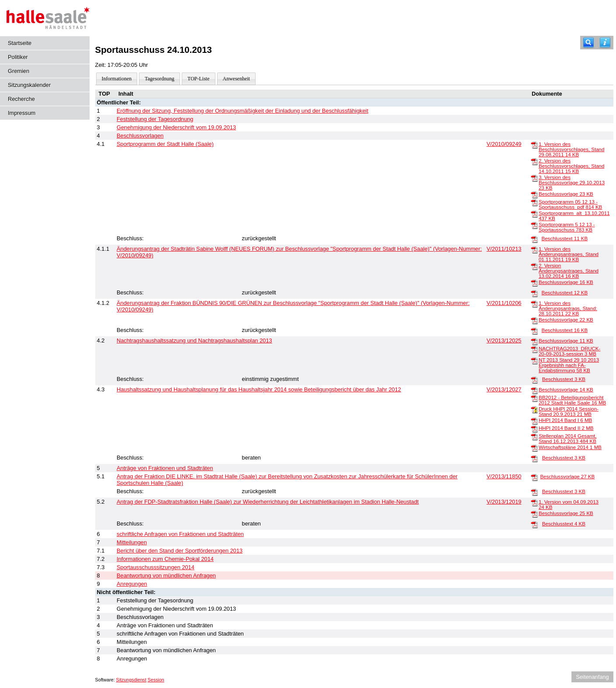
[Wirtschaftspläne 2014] (534, 448)
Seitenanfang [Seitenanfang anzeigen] (592, 677)
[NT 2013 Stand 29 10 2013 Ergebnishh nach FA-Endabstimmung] (534, 360)
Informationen (117, 79)
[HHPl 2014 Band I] (534, 421)
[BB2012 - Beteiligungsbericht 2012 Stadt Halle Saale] (534, 398)
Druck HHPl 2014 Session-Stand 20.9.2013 (569, 411)
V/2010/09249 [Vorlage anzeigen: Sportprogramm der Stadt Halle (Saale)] (504, 144)
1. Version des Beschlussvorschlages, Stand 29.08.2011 (571, 149)
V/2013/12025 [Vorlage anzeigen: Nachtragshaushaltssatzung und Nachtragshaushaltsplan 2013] (504, 341)
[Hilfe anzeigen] (605, 43)
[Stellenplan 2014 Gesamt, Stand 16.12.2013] (534, 436)
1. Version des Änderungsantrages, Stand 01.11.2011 (569, 254)
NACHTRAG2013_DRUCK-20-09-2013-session (569, 351)
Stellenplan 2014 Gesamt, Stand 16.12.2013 (568, 439)
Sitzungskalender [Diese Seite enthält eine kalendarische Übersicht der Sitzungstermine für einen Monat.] (29, 85)
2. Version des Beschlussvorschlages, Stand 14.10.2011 (571, 166)
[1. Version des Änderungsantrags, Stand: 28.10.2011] (534, 304)
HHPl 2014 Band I (565, 420)
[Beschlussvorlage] (534, 194)
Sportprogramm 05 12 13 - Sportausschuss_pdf (570, 204)
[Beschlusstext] (534, 239)
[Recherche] (588, 43)
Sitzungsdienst (131, 680)
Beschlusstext (564, 239)
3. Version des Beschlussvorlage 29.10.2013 (572, 183)
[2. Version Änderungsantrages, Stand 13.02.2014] (534, 266)
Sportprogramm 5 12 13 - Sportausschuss (567, 227)
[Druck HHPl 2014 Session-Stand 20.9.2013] (534, 409)
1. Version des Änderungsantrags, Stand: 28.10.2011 (568, 308)
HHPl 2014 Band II (566, 428)
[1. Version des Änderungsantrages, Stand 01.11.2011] (534, 249)
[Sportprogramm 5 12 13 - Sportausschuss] (534, 225)
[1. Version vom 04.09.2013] (534, 502)
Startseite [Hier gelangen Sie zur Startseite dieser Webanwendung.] (20, 43)
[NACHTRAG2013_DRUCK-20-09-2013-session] (534, 349)
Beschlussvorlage (566, 194)
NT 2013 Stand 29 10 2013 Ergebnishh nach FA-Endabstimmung (569, 365)
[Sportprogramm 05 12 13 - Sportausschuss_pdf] (534, 202)
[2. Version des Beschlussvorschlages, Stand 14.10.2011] (534, 161)
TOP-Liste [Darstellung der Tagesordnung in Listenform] (198, 79)
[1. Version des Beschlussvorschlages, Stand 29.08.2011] (534, 145)
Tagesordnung (159, 79)
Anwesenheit (237, 79)
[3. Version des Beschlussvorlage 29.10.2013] (534, 178)
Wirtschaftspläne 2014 (570, 447)
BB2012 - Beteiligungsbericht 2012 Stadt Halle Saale (572, 400)
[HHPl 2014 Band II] (534, 429)
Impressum (22, 113)
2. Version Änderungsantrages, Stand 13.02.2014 (569, 271)
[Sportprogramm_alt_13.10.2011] (534, 214)
